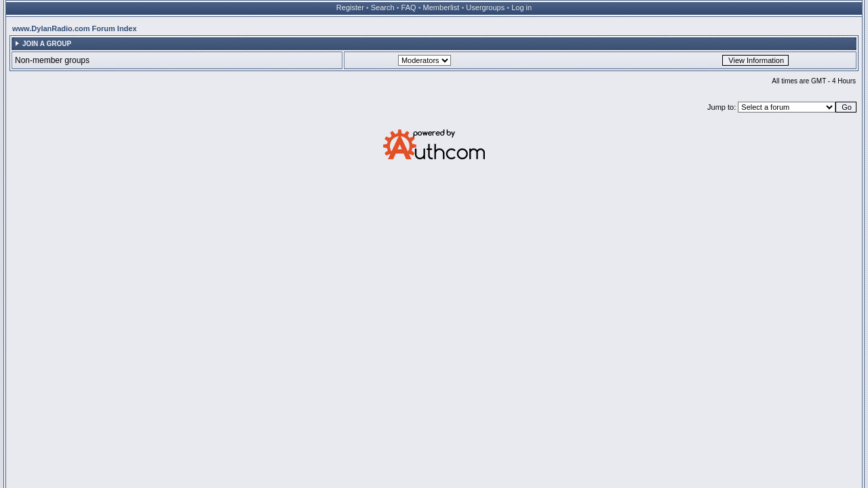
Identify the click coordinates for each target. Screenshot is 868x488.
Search (383, 7)
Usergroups (485, 7)
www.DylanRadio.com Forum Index (75, 28)
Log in (521, 7)
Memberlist (441, 7)
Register (350, 7)
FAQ (409, 7)
